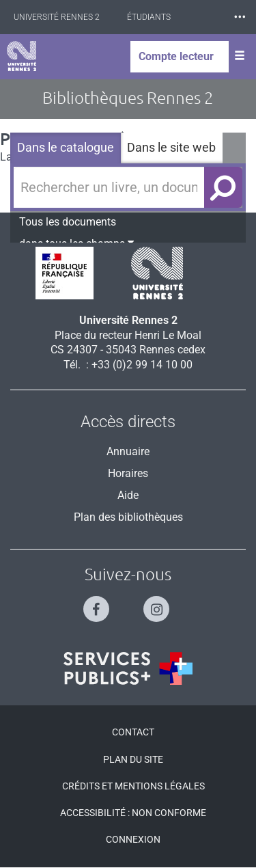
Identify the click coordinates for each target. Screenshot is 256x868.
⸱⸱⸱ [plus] (240, 17)
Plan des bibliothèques (128, 517)
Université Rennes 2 (57, 17)
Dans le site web (171, 147)
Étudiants (149, 17)
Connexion (133, 839)
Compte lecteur (176, 56)
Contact (133, 732)
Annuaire (128, 451)
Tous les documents (68, 222)
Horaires (128, 473)
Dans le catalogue (66, 147)
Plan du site (133, 759)
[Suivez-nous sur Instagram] (158, 603)
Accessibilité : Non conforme (133, 813)
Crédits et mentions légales (133, 786)
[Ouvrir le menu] (240, 57)
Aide (128, 495)
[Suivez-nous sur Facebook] (98, 603)
